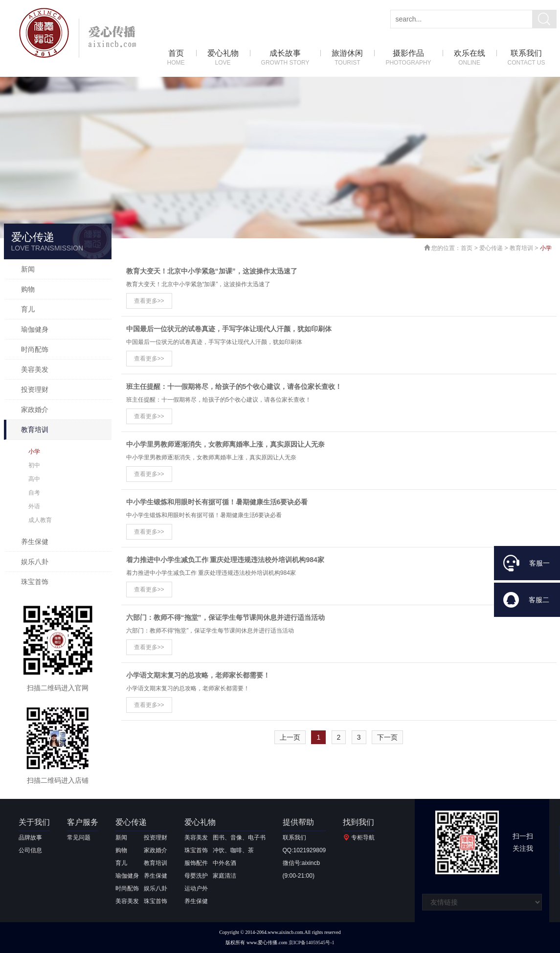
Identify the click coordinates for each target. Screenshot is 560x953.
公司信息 (30, 850)
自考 (34, 493)
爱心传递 (491, 248)
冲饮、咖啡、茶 (233, 850)
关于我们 (34, 822)
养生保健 (35, 542)
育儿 (28, 309)
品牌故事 (30, 838)
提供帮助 (298, 822)
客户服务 (83, 822)
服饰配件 (196, 863)
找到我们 (358, 822)
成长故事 (285, 58)
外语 (34, 506)
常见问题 (79, 838)
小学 (34, 452)
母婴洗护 (196, 876)
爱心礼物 (223, 58)
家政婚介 (35, 409)
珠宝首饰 (35, 582)
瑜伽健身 (35, 329)
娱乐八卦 (35, 562)
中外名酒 (224, 863)
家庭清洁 (224, 876)
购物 (28, 289)
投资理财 (35, 389)
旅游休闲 (347, 58)
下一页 (387, 737)
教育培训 (35, 430)
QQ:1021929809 (304, 850)
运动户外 (196, 888)
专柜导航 (363, 838)
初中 (34, 465)
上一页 (290, 737)
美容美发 (35, 369)
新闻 (28, 269)
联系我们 (526, 58)
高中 (34, 479)
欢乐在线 (470, 58)
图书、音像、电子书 (239, 838)
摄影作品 (408, 58)
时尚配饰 (35, 349)
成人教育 (40, 520)
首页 (176, 58)
